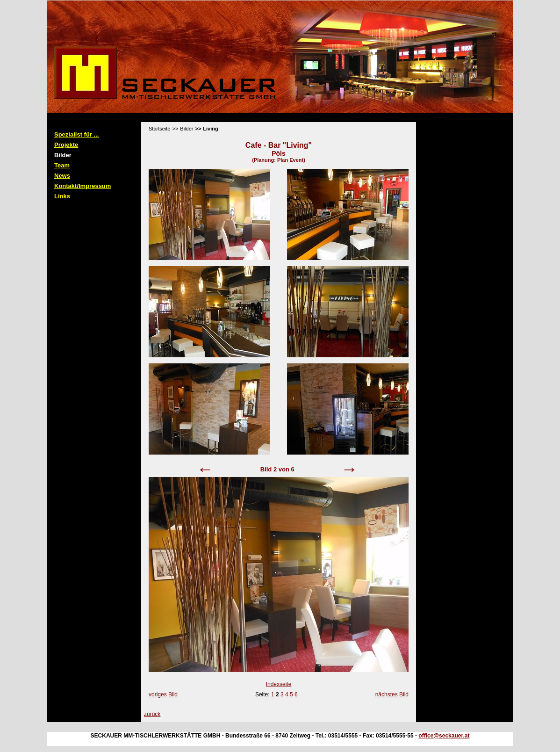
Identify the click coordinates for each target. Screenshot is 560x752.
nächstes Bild (392, 694)
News (62, 176)
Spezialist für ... (76, 134)
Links (62, 196)
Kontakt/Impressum (83, 186)
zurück (152, 714)
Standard (88, 119)
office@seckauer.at (444, 736)
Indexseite (279, 684)
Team (62, 165)
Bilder (63, 155)
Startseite (159, 129)
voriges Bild (163, 694)
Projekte (66, 145)
